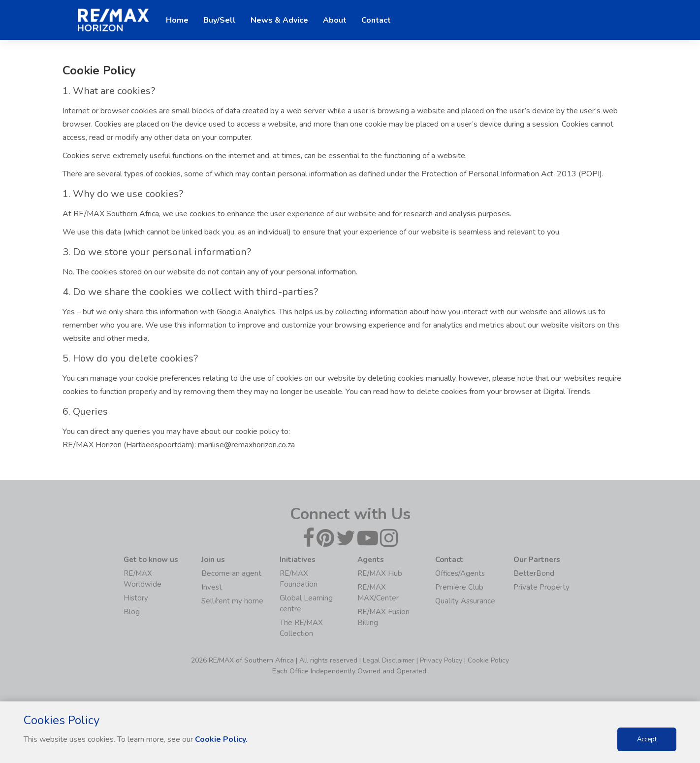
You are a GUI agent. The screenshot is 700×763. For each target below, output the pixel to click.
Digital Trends (567, 392)
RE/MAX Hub (380, 573)
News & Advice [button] (279, 20)
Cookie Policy (488, 660)
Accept (647, 739)
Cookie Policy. (221, 739)
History (136, 598)
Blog (132, 612)
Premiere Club (459, 587)
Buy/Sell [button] (220, 20)
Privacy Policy (441, 660)
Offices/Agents (460, 573)
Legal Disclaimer (389, 660)
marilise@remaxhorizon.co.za (246, 445)
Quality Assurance (465, 601)
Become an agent (231, 573)
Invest (212, 587)
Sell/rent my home (232, 601)
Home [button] (177, 20)
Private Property (541, 587)
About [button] (335, 20)
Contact (376, 20)
